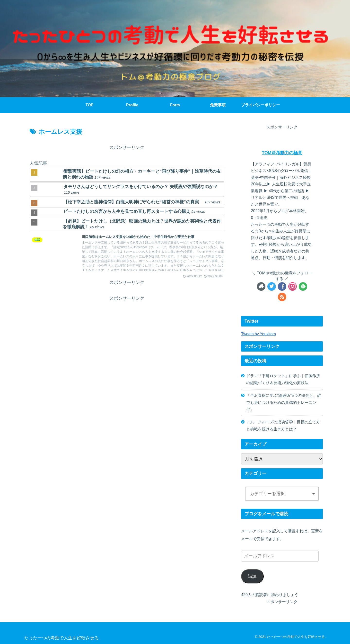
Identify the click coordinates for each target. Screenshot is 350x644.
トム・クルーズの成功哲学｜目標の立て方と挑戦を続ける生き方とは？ (283, 425)
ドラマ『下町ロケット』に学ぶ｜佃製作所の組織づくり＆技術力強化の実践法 (283, 379)
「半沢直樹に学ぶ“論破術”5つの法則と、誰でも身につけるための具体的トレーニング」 (284, 402)
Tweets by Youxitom (258, 334)
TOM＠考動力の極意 (282, 153)
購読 (252, 576)
